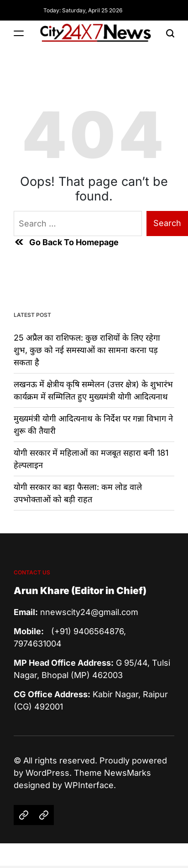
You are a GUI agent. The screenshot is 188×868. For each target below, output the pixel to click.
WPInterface (89, 785)
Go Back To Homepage (66, 242)
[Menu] (19, 33)
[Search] (170, 33)
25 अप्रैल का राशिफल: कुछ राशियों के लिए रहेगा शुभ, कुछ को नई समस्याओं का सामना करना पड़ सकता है (87, 350)
